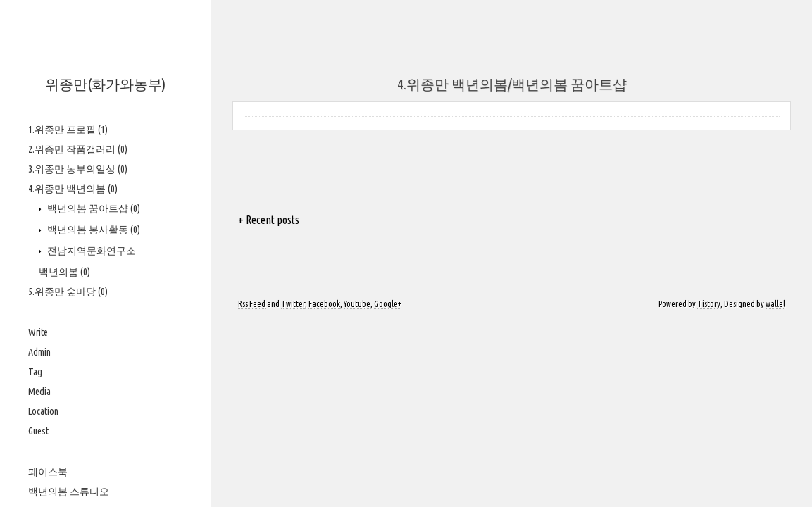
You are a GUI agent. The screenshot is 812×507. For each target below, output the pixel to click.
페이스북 (48, 472)
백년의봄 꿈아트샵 (93, 208)
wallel (775, 304)
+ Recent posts (269, 220)
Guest (38, 431)
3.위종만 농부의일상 (78, 169)
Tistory (709, 304)
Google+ (388, 304)
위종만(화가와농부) (105, 84)
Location (43, 411)
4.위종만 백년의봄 (73, 189)
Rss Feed (252, 304)
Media (39, 392)
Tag (35, 372)
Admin (39, 352)
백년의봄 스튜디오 (69, 492)
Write (38, 332)
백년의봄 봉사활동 (93, 230)
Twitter (293, 304)
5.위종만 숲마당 (68, 292)
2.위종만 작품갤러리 (78, 149)
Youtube (357, 304)
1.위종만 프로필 (68, 130)
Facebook (324, 304)
